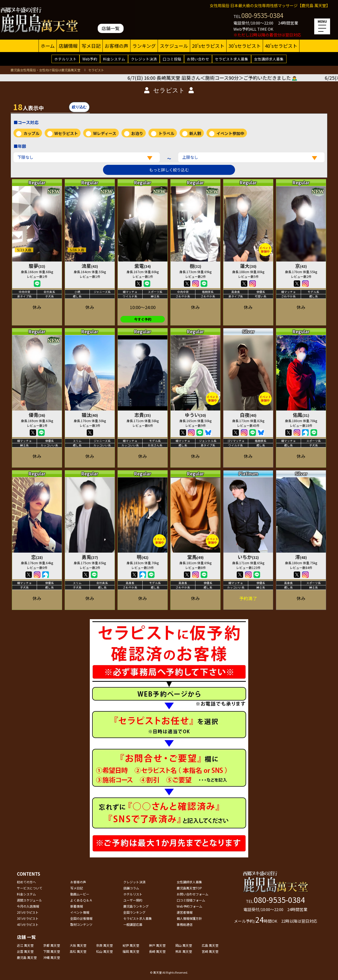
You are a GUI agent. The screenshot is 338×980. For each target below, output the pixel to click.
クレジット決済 (144, 59)
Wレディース (105, 133)
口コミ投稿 (172, 59)
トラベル (166, 133)
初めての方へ (26, 882)
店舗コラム (131, 888)
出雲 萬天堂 (25, 951)
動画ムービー (80, 894)
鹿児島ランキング (136, 906)
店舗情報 (68, 46)
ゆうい (195, 415)
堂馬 (195, 557)
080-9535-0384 (262, 15)
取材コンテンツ (81, 924)
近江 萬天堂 (25, 945)
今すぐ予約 (143, 319)
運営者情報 (185, 912)
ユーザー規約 (133, 900)
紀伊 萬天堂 (131, 945)
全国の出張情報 (81, 918)
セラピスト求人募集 (232, 59)
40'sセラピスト (281, 46)
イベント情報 (80, 912)
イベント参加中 (230, 133)
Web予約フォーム (189, 906)
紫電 (143, 266)
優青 (37, 415)
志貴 (143, 415)
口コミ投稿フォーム (191, 900)
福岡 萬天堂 (131, 951)
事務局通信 (185, 924)
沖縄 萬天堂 (52, 957)
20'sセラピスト (208, 46)
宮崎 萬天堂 (210, 951)
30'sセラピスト (245, 46)
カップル (31, 133)
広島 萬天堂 (210, 945)
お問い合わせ (198, 59)
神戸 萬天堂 (157, 945)
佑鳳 (301, 415)
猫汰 (90, 415)
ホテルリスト (65, 59)
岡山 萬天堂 (184, 945)
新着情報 (77, 906)
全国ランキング (134, 912)
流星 (90, 266)
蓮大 (248, 266)
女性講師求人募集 (269, 59)
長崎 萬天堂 (157, 951)
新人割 (195, 133)
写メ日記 (91, 46)
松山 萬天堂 (104, 951)
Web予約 (90, 59)
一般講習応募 (133, 924)
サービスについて (30, 888)
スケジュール (174, 46)
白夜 (248, 415)
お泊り (137, 133)
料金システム (114, 59)
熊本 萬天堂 (184, 951)
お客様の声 (116, 46)
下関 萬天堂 (52, 951)
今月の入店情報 (28, 906)
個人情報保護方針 (189, 918)
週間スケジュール (29, 900)
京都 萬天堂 (52, 945)
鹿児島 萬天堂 (27, 957)
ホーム (48, 46)
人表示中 (29, 107)
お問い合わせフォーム (193, 894)
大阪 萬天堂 (78, 945)
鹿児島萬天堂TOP (189, 888)
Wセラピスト (66, 133)
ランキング (144, 46)
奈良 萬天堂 (104, 945)
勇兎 (90, 557)
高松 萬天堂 (78, 951)
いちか (248, 557)
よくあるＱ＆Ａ (81, 900)
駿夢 (37, 266)
